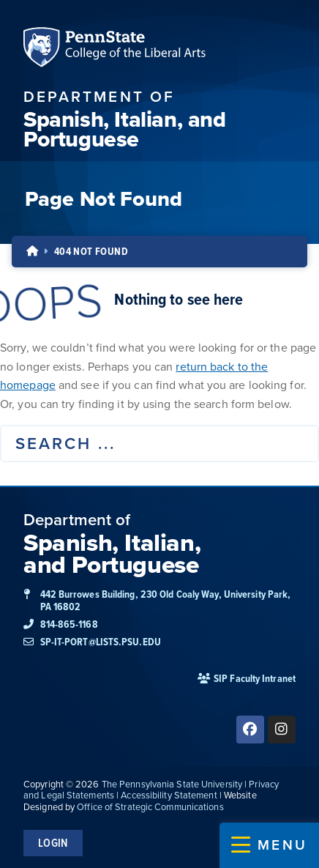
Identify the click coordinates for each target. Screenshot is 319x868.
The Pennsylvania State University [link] (172, 784)
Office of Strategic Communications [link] (150, 807)
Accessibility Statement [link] (169, 795)
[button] (269, 845)
